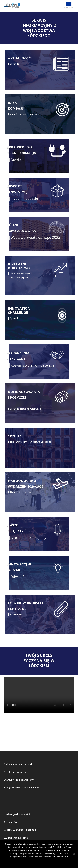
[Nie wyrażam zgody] (74, 854)
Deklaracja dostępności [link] (17, 814)
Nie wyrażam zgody (48, 862)
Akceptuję (25, 862)
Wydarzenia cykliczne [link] (16, 838)
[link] (34, 6)
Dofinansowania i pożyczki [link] (19, 764)
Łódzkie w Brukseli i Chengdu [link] (20, 830)
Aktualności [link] (10, 822)
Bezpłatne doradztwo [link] (16, 772)
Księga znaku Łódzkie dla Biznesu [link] (23, 788)
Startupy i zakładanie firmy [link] (19, 780)
